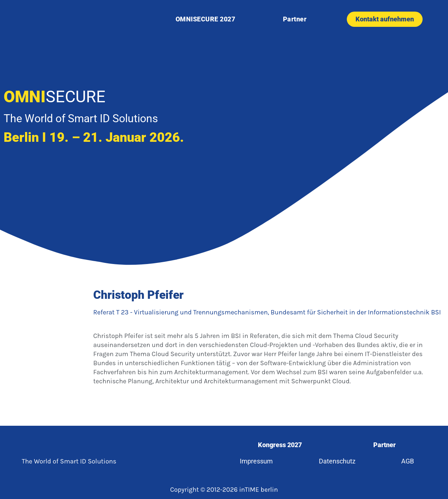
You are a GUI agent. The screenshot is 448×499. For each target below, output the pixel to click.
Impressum (256, 461)
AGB (408, 461)
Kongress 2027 (280, 445)
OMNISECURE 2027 (205, 19)
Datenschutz (337, 461)
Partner (295, 19)
